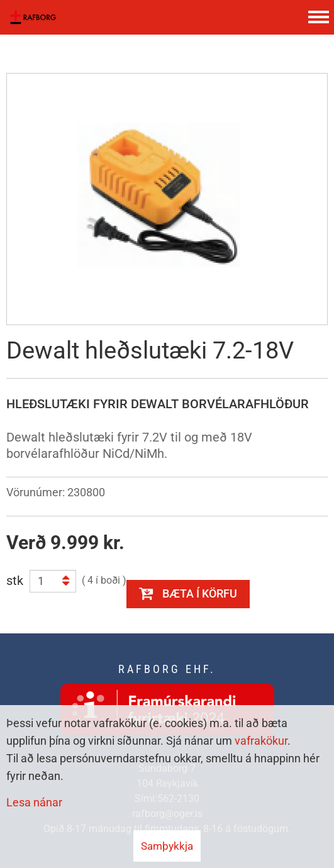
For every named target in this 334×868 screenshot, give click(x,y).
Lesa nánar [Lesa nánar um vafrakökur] (34, 802)
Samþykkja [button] (167, 846)
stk (15, 581)
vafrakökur (261, 741)
